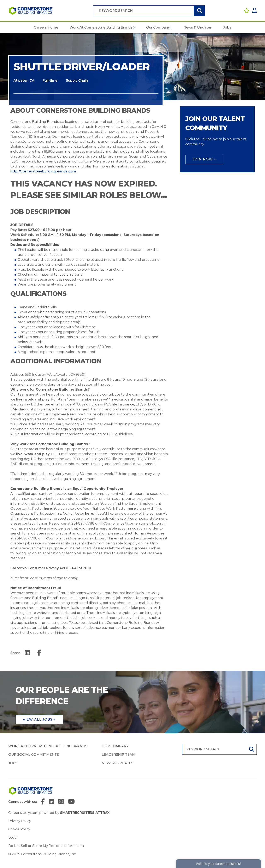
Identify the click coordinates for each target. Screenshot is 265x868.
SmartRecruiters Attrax (85, 814)
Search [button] (199, 11)
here (48, 509)
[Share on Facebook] (39, 653)
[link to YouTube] (72, 803)
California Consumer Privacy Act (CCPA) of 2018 (51, 568)
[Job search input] (143, 11)
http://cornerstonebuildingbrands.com (43, 171)
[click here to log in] (254, 11)
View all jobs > (39, 720)
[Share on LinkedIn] (27, 653)
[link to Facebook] (43, 803)
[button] (134, 27)
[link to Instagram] (61, 803)
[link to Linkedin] (52, 803)
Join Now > (204, 159)
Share (15, 653)
